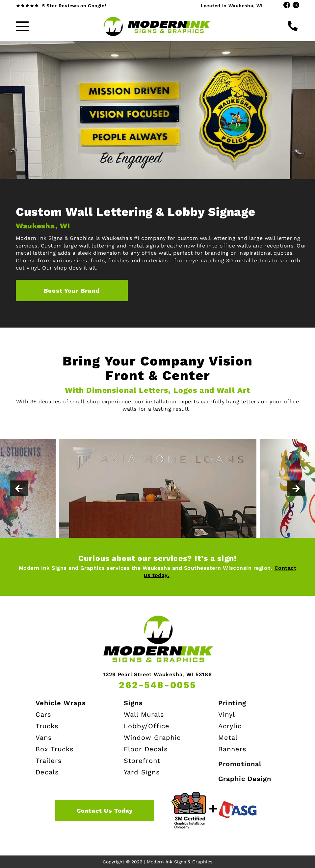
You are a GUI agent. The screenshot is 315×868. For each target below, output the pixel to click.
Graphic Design (245, 779)
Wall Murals (144, 714)
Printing (232, 703)
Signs (133, 703)
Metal (228, 738)
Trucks (47, 726)
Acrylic (230, 726)
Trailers (49, 761)
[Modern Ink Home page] (158, 26)
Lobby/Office (147, 726)
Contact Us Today (105, 810)
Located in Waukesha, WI (232, 6)
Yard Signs (142, 772)
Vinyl (227, 714)
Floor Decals (146, 749)
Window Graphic (152, 738)
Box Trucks (55, 749)
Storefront (142, 761)
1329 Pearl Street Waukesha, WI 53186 (158, 675)
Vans (44, 738)
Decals (47, 772)
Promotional (240, 764)
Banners (232, 749)
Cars (43, 714)
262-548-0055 (157, 685)
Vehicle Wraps (61, 703)
